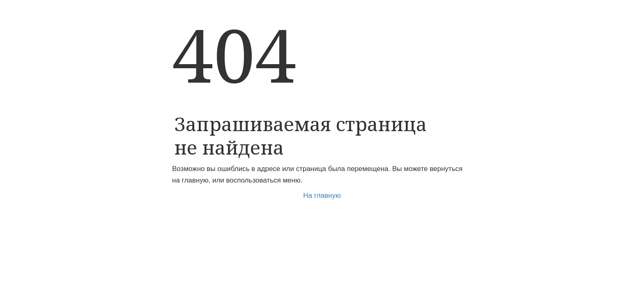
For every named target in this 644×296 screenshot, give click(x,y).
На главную (322, 195)
